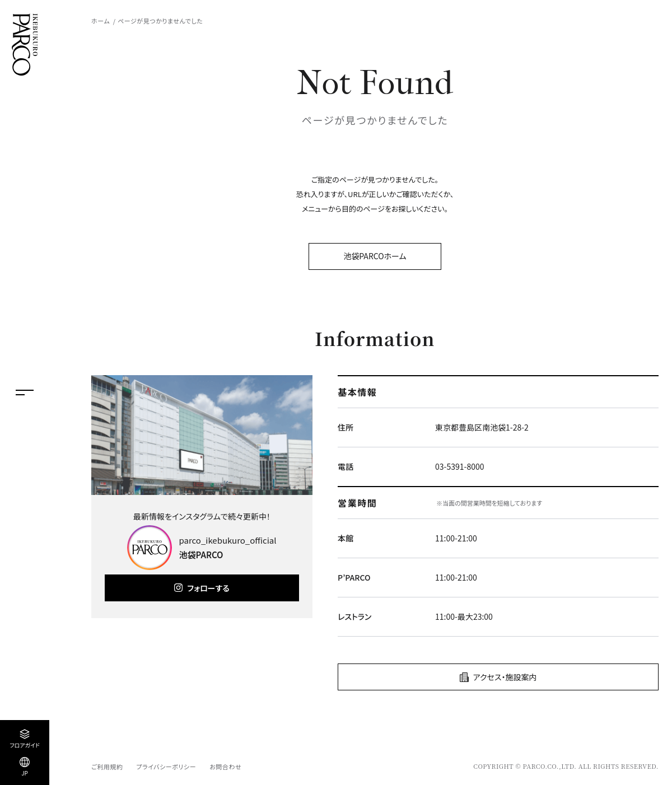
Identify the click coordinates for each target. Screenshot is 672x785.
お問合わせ (225, 767)
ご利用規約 (107, 767)
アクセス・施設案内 (505, 677)
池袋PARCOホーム (375, 256)
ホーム (101, 21)
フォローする (208, 588)
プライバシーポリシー (166, 767)
